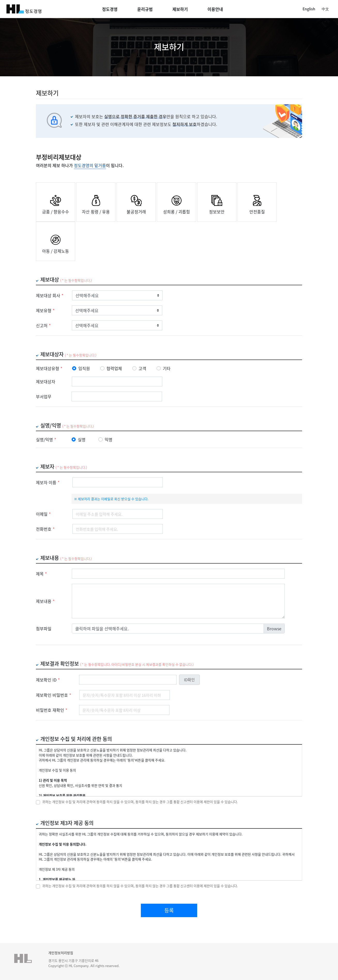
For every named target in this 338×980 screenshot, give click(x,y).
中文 (325, 9)
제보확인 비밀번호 (53, 695)
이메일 (43, 514)
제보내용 (45, 601)
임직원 (84, 368)
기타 (167, 368)
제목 (41, 574)
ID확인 (189, 680)
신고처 (43, 325)
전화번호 (45, 529)
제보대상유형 (49, 368)
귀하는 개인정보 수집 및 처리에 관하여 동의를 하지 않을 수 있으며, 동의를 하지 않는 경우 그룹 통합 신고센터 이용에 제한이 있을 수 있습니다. (140, 802)
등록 (169, 910)
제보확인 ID (48, 680)
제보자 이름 (48, 482)
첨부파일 (44, 629)
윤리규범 (145, 9)
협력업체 (114, 368)
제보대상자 (46, 381)
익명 (109, 439)
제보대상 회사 (50, 295)
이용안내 (215, 9)
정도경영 (110, 9)
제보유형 (45, 310)
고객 (142, 368)
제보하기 (180, 9)
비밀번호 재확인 (52, 710)
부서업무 (44, 397)
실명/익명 (46, 439)
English (309, 9)
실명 (82, 439)
